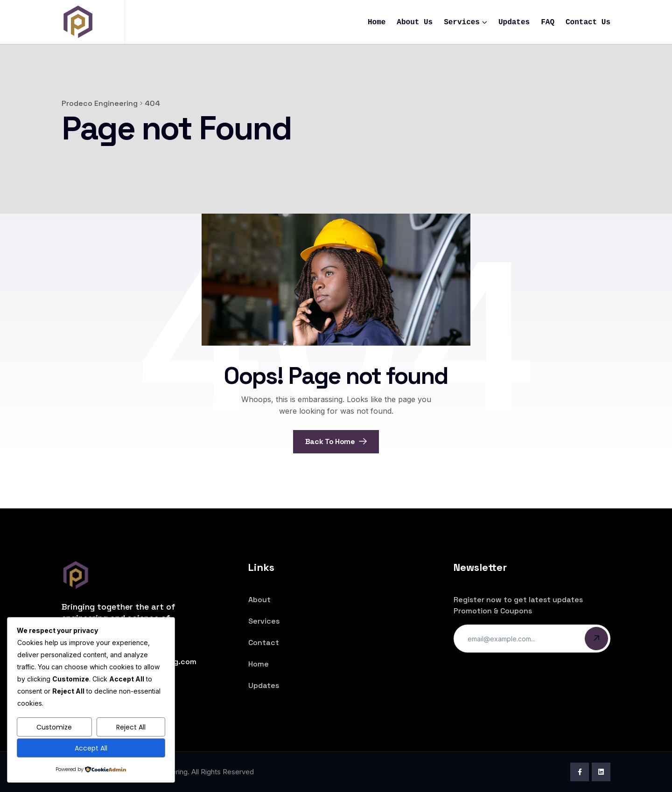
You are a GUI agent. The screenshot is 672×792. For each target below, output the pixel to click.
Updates (514, 22)
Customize (54, 727)
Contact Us (588, 22)
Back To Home (336, 441)
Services (462, 22)
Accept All (91, 748)
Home (377, 22)
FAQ (548, 22)
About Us (415, 22)
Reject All (131, 727)
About (259, 600)
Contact (264, 643)
